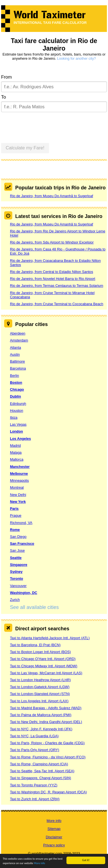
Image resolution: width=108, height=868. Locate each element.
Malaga (16, 452)
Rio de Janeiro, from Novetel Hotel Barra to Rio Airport (53, 279)
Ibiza (14, 417)
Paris (14, 509)
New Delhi (18, 495)
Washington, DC (24, 593)
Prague (16, 515)
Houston (17, 411)
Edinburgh (18, 404)
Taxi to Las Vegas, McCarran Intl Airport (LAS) (46, 673)
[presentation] (43, 125)
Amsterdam (19, 340)
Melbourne (19, 474)
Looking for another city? (76, 58)
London (16, 431)
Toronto (16, 579)
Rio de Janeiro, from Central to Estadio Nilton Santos (52, 272)
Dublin (16, 396)
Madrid (15, 446)
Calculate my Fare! (25, 148)
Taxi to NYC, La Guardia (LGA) (34, 736)
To (4, 97)
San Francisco (22, 544)
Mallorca (17, 459)
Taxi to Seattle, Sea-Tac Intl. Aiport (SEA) (42, 771)
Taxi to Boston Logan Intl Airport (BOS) (40, 652)
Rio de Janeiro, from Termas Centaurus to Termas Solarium (57, 286)
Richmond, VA (21, 523)
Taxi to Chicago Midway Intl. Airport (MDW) (44, 666)
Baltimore (17, 361)
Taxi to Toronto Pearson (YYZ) (34, 785)
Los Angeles (20, 439)
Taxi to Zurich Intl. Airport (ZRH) (35, 799)
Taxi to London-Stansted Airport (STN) (40, 694)
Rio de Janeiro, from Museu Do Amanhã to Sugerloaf (52, 196)
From (7, 77)
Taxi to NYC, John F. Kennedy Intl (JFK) (41, 729)
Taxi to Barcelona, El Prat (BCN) (35, 645)
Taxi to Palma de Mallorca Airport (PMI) (41, 715)
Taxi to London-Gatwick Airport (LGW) (40, 687)
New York (18, 502)
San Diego (18, 537)
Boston (16, 382)
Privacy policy (54, 845)
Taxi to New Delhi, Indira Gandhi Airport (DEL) (46, 722)
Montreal (17, 487)
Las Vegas (18, 424)
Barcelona (18, 368)
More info (39, 863)
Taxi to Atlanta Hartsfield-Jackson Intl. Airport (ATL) (50, 638)
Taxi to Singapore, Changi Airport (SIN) (41, 778)
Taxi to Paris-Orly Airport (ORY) (35, 750)
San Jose (17, 550)
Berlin (15, 376)
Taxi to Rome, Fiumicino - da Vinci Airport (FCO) (48, 757)
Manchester (20, 467)
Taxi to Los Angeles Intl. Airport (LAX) (39, 701)
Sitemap (54, 829)
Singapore (19, 565)
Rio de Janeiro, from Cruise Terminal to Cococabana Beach (57, 304)
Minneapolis (19, 481)
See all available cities (34, 607)
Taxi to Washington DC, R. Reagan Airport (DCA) (48, 792)
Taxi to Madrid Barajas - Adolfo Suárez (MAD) (46, 708)
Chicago (17, 389)
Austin (15, 354)
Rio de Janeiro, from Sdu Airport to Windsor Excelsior (52, 242)
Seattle (16, 558)
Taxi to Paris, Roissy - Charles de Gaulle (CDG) (47, 743)
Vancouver (18, 586)
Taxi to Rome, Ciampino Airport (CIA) (39, 764)
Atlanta (16, 348)
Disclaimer (54, 837)
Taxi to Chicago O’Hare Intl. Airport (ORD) (43, 659)
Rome (15, 530)
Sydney (16, 572)
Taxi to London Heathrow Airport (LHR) (40, 680)
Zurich (15, 600)
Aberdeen (18, 333)
